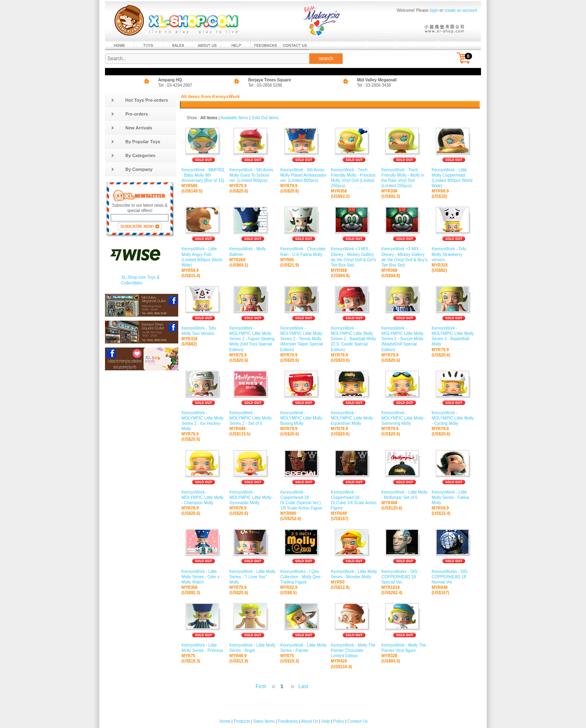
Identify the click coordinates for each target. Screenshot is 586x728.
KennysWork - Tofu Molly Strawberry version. (454, 254)
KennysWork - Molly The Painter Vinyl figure (405, 648)
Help (326, 721)
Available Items (234, 118)
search (326, 59)
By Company (132, 169)
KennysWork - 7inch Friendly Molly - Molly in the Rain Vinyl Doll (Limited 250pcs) (405, 178)
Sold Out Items (265, 118)
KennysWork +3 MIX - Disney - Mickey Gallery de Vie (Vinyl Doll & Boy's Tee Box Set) (405, 257)
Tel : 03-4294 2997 (175, 85)
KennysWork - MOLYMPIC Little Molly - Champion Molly (203, 498)
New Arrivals (131, 128)
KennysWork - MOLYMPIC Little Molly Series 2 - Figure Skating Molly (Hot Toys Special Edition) (253, 339)
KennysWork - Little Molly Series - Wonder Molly (354, 574)
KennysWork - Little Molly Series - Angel (253, 648)
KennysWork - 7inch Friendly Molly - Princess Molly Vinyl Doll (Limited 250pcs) (354, 178)
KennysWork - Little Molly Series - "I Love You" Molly (253, 577)
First (261, 686)
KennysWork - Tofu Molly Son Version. (203, 331)
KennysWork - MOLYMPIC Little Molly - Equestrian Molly (354, 418)
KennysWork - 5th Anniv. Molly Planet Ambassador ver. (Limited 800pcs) (304, 175)
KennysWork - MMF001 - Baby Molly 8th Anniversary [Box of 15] (203, 175)
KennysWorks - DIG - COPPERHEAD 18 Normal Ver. (454, 577)
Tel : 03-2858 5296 (265, 85)
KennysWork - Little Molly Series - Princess (203, 648)
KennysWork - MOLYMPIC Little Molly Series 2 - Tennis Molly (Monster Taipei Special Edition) (304, 339)
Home (225, 721)
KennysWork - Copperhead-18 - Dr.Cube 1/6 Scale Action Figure (354, 501)
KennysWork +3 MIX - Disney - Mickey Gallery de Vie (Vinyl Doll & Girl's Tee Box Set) (354, 257)
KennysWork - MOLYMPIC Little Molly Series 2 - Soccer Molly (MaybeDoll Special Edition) (405, 339)
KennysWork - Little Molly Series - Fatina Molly (454, 498)
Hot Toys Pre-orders (139, 100)
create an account (461, 10)
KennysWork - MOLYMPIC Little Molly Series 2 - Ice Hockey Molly (203, 421)
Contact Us (358, 721)
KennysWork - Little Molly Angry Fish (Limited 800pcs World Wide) (203, 257)
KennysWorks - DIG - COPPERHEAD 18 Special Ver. (405, 577)
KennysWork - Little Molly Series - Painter (304, 648)
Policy (339, 721)
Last (303, 686)
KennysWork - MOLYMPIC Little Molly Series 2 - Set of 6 (253, 418)
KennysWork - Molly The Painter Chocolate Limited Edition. (354, 651)
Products (242, 721)
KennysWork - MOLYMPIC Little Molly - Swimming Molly (405, 418)
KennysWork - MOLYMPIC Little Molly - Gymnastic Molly (253, 498)
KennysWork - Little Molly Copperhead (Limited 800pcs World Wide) (454, 178)
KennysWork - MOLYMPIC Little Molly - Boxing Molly (304, 418)
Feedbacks (288, 721)
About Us (309, 721)
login (434, 10)
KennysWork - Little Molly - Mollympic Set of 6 (405, 495)
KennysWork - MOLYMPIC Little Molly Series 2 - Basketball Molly (454, 337)
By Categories (133, 155)
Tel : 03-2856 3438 (374, 85)
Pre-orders (129, 114)
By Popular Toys (136, 142)
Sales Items (264, 721)
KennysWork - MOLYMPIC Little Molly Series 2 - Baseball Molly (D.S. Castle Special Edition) (354, 339)
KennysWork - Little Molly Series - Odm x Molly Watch (203, 577)
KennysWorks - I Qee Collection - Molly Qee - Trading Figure (304, 577)
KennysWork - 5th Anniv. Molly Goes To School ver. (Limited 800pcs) (253, 175)
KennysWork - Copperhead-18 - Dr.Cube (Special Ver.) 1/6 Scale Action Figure (304, 501)
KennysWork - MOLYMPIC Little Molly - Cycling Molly (454, 418)
